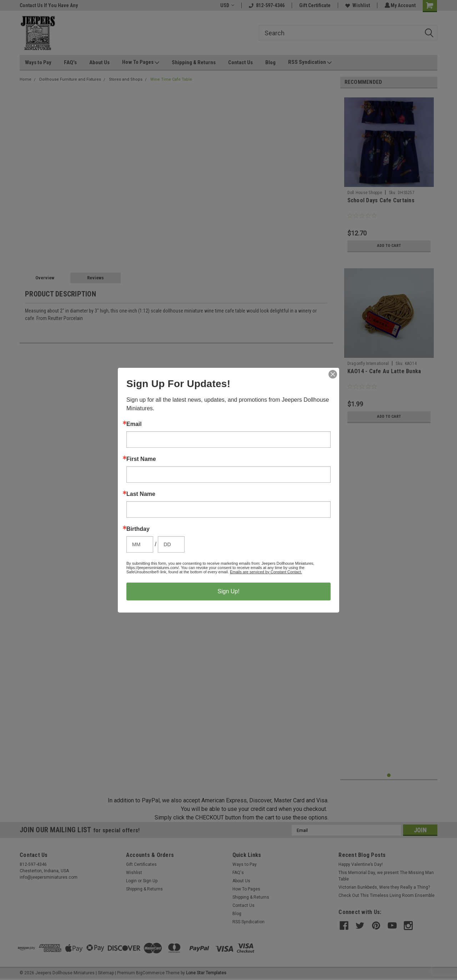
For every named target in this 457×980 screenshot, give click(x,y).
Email (134, 424)
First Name (141, 459)
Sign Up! (228, 591)
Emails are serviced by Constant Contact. (266, 572)
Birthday (138, 529)
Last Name (141, 494)
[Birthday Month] (140, 544)
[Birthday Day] (171, 544)
